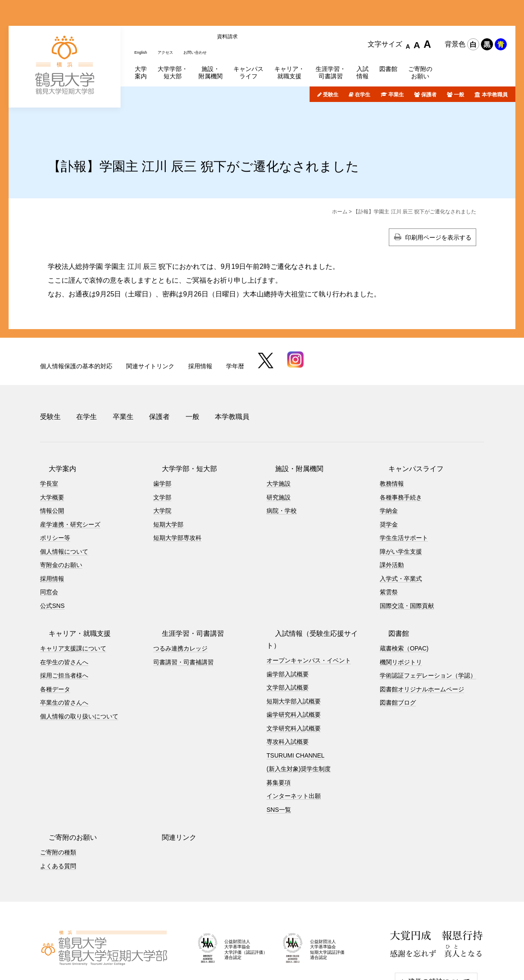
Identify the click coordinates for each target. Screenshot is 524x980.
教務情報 (392, 439)
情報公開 (52, 466)
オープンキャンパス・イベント (309, 604)
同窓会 (49, 548)
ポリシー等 (55, 493)
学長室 (49, 439)
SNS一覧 (279, 753)
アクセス (172, 14)
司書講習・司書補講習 (183, 617)
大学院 (162, 466)
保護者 (429, 60)
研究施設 (279, 453)
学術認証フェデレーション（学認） (428, 631)
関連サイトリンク (150, 332)
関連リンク (171, 781)
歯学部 (162, 439)
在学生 (363, 60)
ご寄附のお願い (64, 781)
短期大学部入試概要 (294, 644)
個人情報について (64, 507)
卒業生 (396, 60)
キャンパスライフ (407, 424)
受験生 (331, 60)
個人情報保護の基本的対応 (76, 332)
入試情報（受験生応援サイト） (315, 589)
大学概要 (52, 453)
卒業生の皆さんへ (64, 658)
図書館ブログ (398, 658)
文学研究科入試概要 (294, 672)
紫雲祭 (389, 548)
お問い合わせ (208, 14)
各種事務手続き (401, 453)
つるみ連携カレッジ (180, 604)
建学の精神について (439, 925)
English (143, 14)
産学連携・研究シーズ (70, 480)
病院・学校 (282, 466)
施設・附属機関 (291, 424)
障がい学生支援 (401, 507)
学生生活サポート (404, 493)
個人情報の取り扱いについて (79, 672)
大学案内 (54, 424)
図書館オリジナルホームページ (422, 644)
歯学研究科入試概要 (294, 658)
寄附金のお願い (61, 521)
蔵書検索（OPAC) (404, 604)
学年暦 (235, 332)
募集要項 (279, 726)
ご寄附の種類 (58, 796)
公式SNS (52, 561)
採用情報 (200, 332)
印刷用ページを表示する (438, 203)
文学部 (162, 453)
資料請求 (244, 14)
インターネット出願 (294, 740)
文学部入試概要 (288, 631)
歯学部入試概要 (288, 617)
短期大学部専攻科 (177, 493)
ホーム (340, 178)
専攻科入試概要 (288, 685)
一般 (459, 60)
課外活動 (392, 521)
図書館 (390, 589)
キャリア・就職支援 (71, 589)
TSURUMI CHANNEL (296, 699)
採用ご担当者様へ (64, 631)
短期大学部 (168, 480)
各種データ (55, 644)
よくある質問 (58, 809)
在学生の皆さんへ (64, 617)
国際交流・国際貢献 (407, 561)
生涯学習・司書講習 (184, 589)
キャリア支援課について (73, 604)
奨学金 (389, 480)
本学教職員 (495, 60)
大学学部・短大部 (181, 424)
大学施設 (279, 439)
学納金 (389, 466)
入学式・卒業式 (401, 534)
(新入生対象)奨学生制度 (299, 712)
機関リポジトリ (401, 617)
